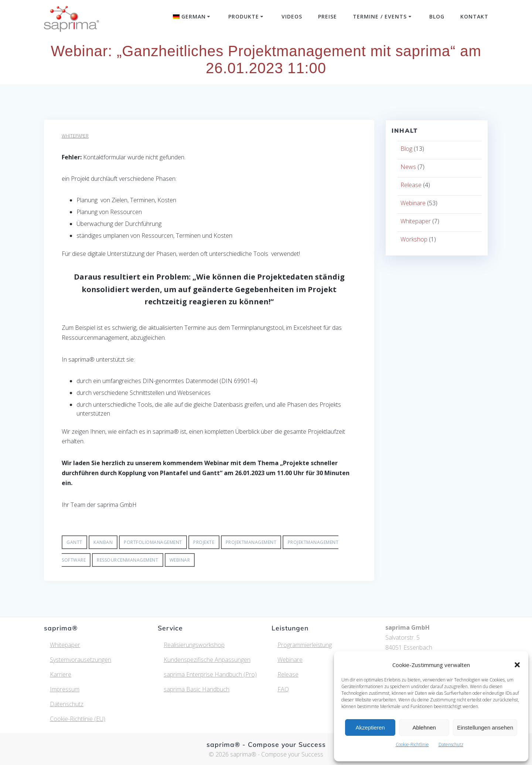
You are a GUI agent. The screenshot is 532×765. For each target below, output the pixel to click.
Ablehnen (424, 727)
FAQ (283, 689)
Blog (437, 16)
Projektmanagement (251, 542)
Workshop (414, 239)
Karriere (61, 674)
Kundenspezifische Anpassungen (207, 660)
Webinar (180, 560)
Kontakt (474, 16)
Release (411, 185)
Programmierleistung (305, 645)
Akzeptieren (370, 727)
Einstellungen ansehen (485, 727)
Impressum (65, 689)
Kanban (103, 542)
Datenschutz (451, 744)
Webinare (413, 203)
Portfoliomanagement (153, 542)
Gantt (74, 542)
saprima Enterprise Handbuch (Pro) (210, 674)
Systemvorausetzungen (81, 660)
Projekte (204, 542)
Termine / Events (380, 16)
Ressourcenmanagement (127, 560)
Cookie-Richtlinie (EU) (78, 719)
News (408, 167)
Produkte (244, 16)
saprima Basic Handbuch (197, 689)
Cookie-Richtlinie (412, 744)
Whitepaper (75, 136)
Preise (328, 16)
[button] (517, 665)
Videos (292, 16)
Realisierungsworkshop (194, 645)
